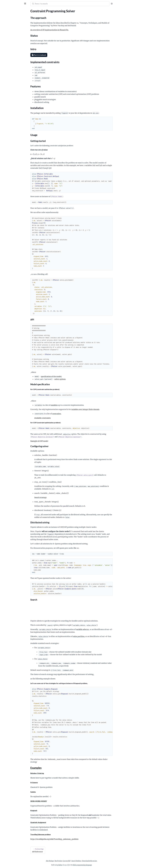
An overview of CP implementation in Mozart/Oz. (64, 30)
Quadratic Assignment (53, 822)
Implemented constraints (12, 27)
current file (82, 861)
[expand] (28, 13)
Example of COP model (54, 441)
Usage (5, 34)
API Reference (6, 13)
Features (6, 29)
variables (69, 405)
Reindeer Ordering (52, 773)
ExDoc (75, 865)
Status (5, 22)
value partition (94, 636)
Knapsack (49, 810)
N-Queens (49, 782)
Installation (7, 31)
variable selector (97, 629)
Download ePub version (104, 861)
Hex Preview (73, 861)
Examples (7, 36)
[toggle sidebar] (27, 3)
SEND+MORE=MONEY (54, 801)
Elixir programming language (97, 865)
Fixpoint (5, 2)
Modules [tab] (11, 9)
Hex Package (65, 861)
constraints (71, 414)
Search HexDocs (91, 861)
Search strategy (55, 497)
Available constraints (57, 418)
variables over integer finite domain (100, 409)
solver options (75, 379)
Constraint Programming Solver (12, 16)
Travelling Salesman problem (55, 834)
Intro (5, 24)
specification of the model (66, 376)
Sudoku (48, 792)
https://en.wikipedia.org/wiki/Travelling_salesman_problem (69, 839)
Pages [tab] (4, 9)
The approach (8, 19)
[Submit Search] (48, 4)
